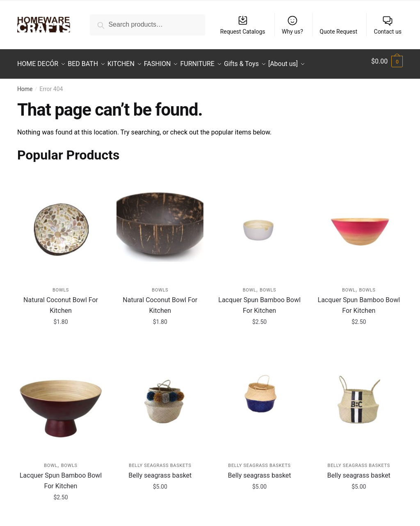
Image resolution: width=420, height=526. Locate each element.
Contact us (388, 25)
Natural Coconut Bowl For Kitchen (61, 300)
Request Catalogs (243, 25)
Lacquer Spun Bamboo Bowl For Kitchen (259, 300)
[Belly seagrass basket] (160, 396)
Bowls (61, 285)
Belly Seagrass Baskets (160, 461)
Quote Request (338, 32)
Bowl (250, 285)
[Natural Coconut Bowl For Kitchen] (61, 221)
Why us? (292, 25)
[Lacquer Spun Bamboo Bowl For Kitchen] (259, 221)
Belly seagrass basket (160, 470)
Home (25, 84)
